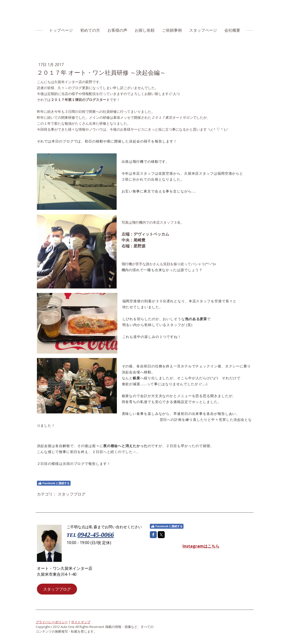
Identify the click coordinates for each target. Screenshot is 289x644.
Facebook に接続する (54, 483)
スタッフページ (203, 30)
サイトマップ (81, 622)
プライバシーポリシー (52, 622)
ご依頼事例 (172, 30)
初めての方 (90, 30)
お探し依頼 (145, 30)
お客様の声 (117, 30)
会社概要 (232, 30)
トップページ (61, 30)
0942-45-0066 (96, 535)
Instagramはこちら (201, 546)
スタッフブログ (57, 589)
